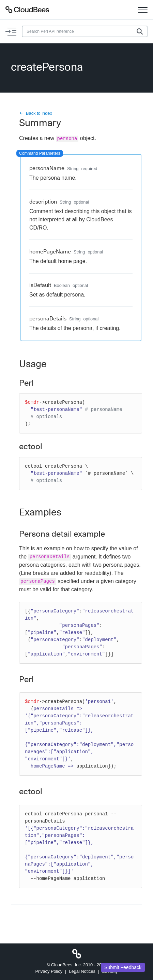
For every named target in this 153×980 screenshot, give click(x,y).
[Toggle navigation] (143, 10)
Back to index (36, 113)
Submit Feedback (123, 967)
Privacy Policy (49, 971)
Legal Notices (82, 971)
